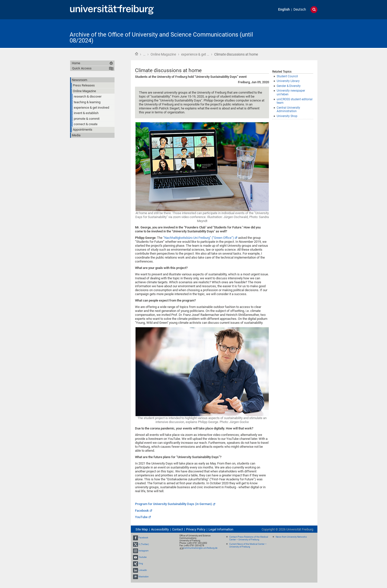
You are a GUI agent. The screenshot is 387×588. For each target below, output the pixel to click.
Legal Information (221, 529)
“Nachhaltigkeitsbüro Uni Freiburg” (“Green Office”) (199, 238)
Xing (141, 564)
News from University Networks (291, 537)
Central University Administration (288, 110)
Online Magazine (163, 54)
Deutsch (300, 10)
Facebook (142, 511)
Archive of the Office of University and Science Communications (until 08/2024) (161, 38)
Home (136, 54)
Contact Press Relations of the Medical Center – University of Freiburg (249, 538)
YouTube (141, 517)
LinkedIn (143, 570)
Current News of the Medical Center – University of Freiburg (248, 545)
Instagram (144, 551)
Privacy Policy (196, 529)
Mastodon (144, 577)
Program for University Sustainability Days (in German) (174, 504)
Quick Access (82, 68)
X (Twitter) (144, 544)
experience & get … (195, 54)
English (284, 10)
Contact (177, 529)
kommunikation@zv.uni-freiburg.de (200, 548)
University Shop (287, 116)
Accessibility (160, 529)
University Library (288, 81)
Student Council (287, 76)
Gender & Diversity (289, 86)
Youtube (143, 557)
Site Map (142, 529)
